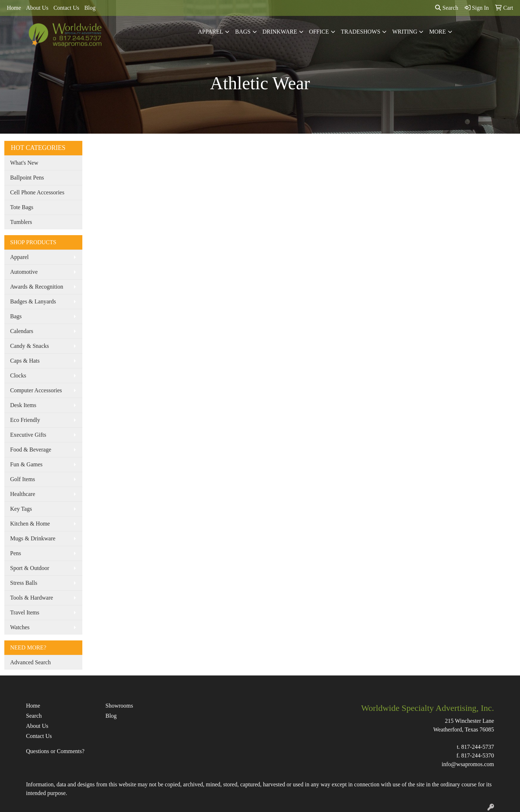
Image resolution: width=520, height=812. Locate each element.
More (437, 32)
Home (14, 8)
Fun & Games (26, 464)
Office (319, 32)
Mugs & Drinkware (33, 538)
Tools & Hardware (32, 598)
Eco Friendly (25, 420)
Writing (405, 32)
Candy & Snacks (30, 346)
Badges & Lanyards (33, 301)
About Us (37, 8)
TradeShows (361, 32)
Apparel (211, 32)
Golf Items (23, 479)
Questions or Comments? (55, 751)
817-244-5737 (478, 747)
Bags (243, 32)
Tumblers (21, 222)
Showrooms (119, 706)
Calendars (22, 331)
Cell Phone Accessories (37, 192)
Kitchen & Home (30, 524)
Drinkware (280, 32)
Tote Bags (22, 207)
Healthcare (23, 494)
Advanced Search (30, 662)
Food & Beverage (31, 450)
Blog (90, 8)
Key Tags (21, 509)
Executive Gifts (28, 435)
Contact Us (66, 8)
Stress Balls (24, 583)
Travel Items (25, 612)
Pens (16, 553)
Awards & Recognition (37, 287)
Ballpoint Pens (27, 178)
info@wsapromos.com (468, 764)
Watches (20, 627)
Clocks (18, 375)
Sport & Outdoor (30, 568)
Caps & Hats (25, 361)
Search (447, 8)
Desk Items (23, 405)
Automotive (24, 272)
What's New (24, 163)
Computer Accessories (36, 390)
